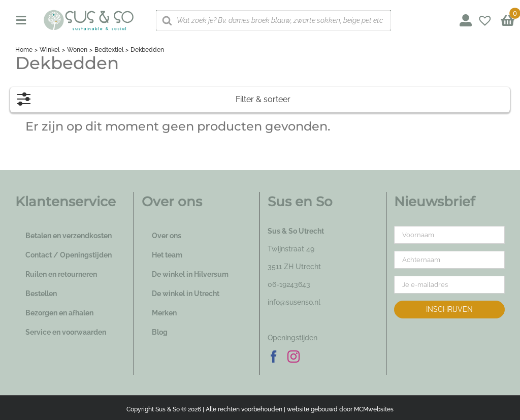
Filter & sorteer (154, 97)
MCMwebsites (374, 409)
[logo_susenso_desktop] (88, 13)
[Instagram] (294, 357)
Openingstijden (292, 338)
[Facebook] (274, 357)
